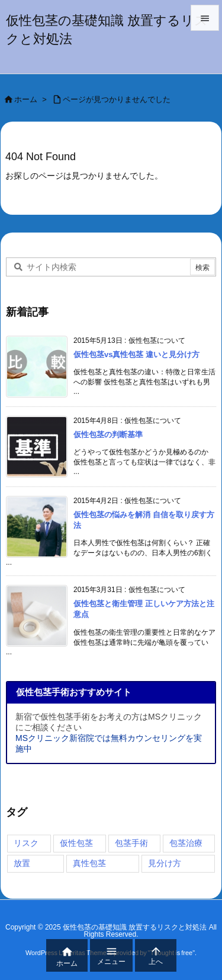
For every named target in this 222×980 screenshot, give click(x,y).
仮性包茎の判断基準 (108, 435)
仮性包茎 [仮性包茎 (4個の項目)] (76, 843)
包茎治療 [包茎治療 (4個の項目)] (186, 843)
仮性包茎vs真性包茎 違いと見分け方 (136, 354)
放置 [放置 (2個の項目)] (22, 863)
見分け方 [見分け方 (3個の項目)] (165, 863)
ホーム (26, 99)
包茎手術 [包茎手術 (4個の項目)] (131, 843)
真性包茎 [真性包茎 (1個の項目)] (89, 863)
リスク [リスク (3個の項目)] (26, 843)
